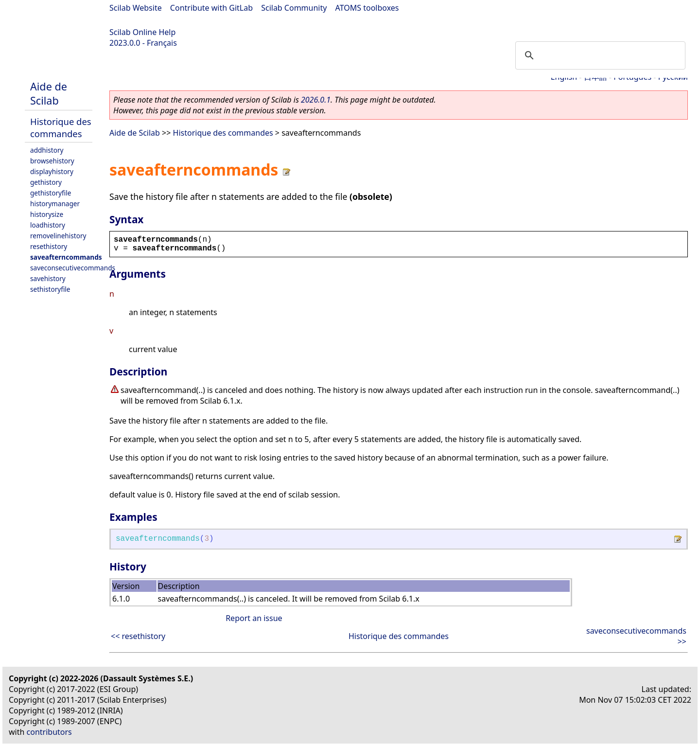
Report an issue (254, 618)
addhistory (47, 150)
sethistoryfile (50, 289)
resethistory (49, 246)
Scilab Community (294, 8)
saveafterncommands (66, 257)
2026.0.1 (316, 100)
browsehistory (52, 161)
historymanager (55, 204)
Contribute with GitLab (211, 8)
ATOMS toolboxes (367, 8)
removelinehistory (58, 236)
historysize (47, 214)
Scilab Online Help (142, 32)
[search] (599, 55)
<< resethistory (138, 636)
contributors (49, 732)
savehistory (48, 278)
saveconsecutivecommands (73, 268)
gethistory (46, 182)
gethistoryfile (51, 193)
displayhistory (52, 171)
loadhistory (48, 225)
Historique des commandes (61, 127)
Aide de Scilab (49, 93)
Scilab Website (136, 8)
